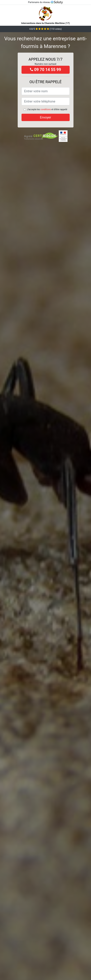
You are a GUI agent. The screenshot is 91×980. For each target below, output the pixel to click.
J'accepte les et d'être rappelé (47, 109)
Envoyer (46, 117)
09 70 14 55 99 (45, 70)
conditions (46, 109)
